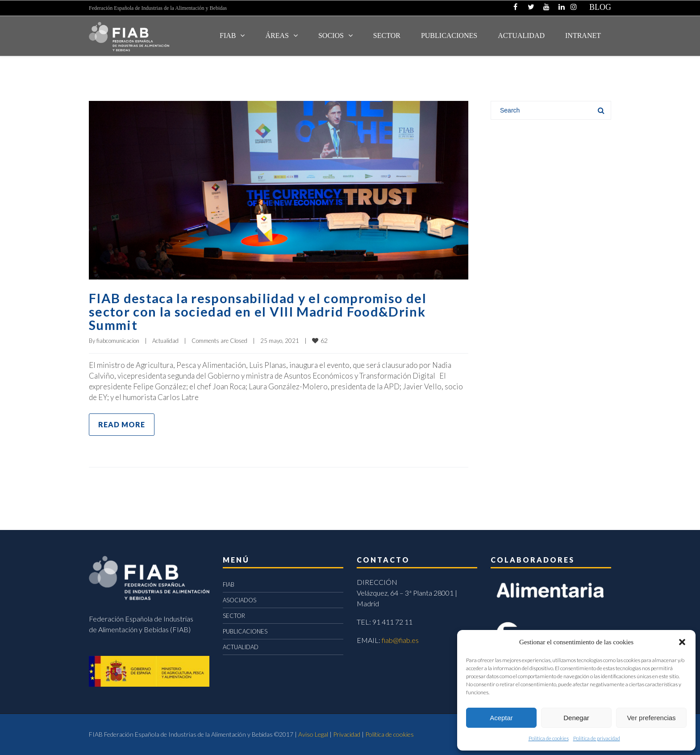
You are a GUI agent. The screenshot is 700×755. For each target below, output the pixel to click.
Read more (122, 424)
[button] (682, 642)
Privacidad (347, 734)
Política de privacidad (597, 738)
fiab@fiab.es (400, 640)
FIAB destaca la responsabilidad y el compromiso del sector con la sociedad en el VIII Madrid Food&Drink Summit (260, 311)
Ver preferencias (651, 718)
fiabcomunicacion (118, 341)
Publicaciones (449, 35)
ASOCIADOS (240, 600)
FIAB (228, 35)
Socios (331, 35)
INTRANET (583, 35)
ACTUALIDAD (521, 35)
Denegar (576, 718)
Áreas (277, 35)
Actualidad (165, 341)
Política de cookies (549, 738)
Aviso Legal (313, 734)
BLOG (600, 7)
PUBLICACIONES (245, 631)
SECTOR (387, 35)
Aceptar (501, 718)
